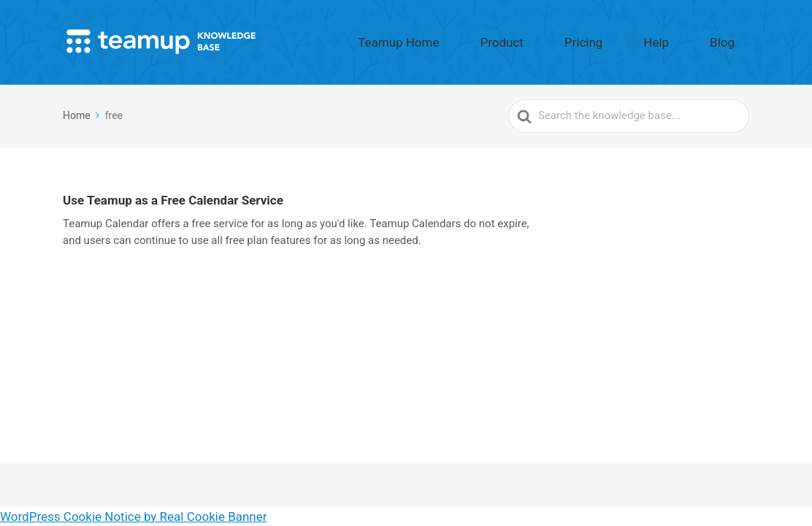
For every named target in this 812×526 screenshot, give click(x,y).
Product (575, 39)
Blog (732, 39)
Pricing (635, 39)
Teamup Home (497, 39)
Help (687, 39)
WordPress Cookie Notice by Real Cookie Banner (134, 517)
